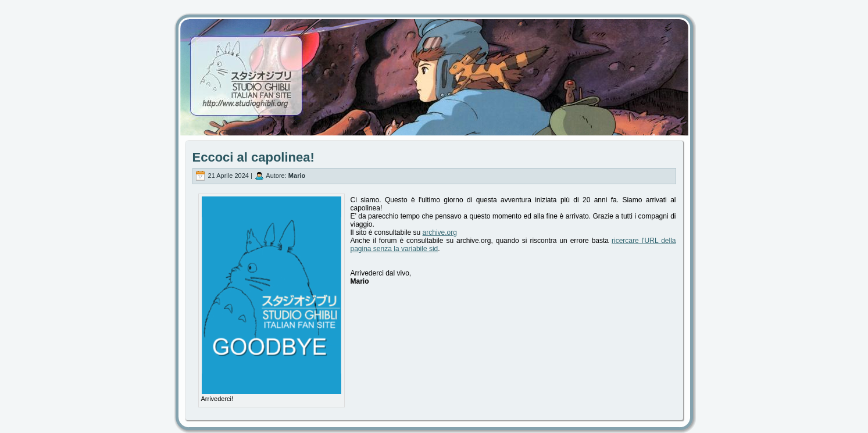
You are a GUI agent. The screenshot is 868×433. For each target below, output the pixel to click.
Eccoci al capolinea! (253, 157)
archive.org (440, 232)
